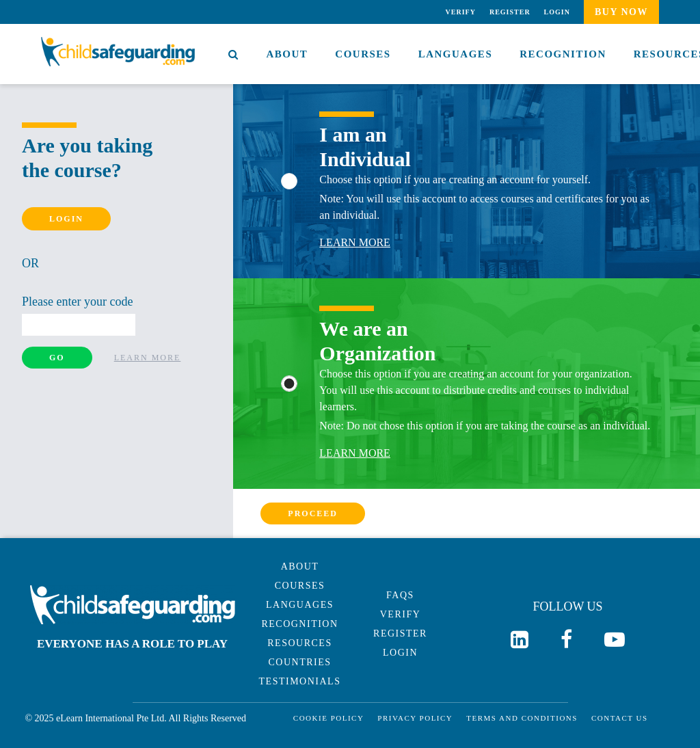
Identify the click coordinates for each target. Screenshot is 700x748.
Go (57, 358)
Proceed (313, 513)
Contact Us (620, 718)
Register (510, 12)
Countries (299, 662)
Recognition (563, 54)
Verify (461, 12)
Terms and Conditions (522, 718)
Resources (299, 643)
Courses (363, 54)
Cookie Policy (329, 718)
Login (557, 12)
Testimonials (300, 681)
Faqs (400, 595)
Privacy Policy (415, 718)
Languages (456, 54)
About (287, 54)
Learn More (148, 358)
